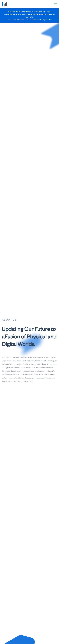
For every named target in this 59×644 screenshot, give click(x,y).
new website (42, 14)
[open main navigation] (55, 4)
